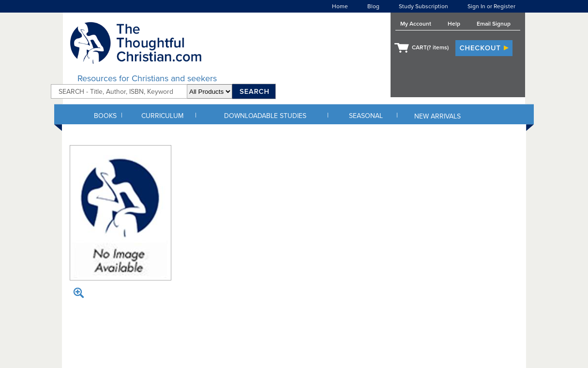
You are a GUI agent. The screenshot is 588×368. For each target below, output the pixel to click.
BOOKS (105, 116)
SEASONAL (366, 116)
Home (340, 6)
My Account (416, 24)
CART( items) (430, 47)
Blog (373, 6)
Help (454, 24)
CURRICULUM (162, 116)
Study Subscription (423, 6)
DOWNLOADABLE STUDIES (265, 116)
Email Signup (494, 24)
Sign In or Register (491, 6)
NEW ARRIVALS (437, 116)
